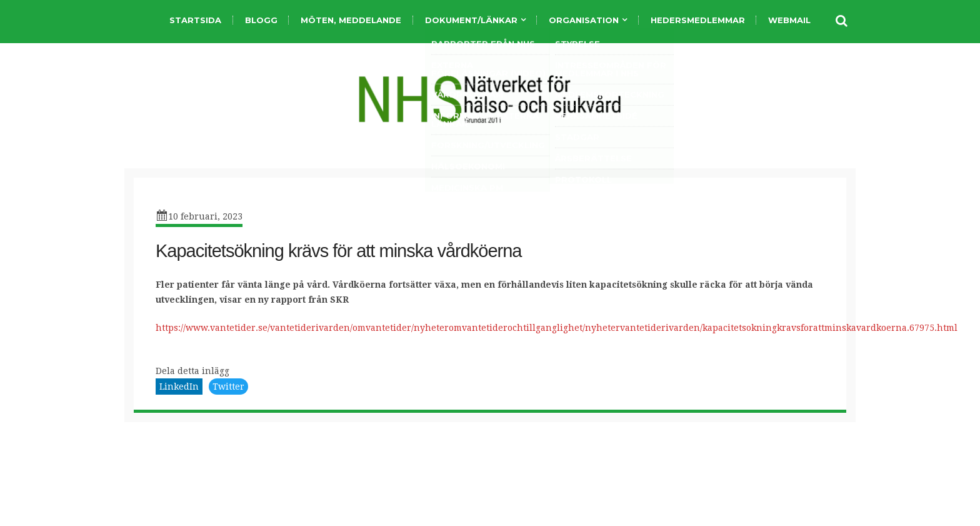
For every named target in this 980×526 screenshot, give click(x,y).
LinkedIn (179, 387)
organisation (584, 20)
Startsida (195, 20)
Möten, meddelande (351, 20)
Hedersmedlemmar (698, 20)
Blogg (261, 20)
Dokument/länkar (471, 20)
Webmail (789, 20)
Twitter (228, 387)
